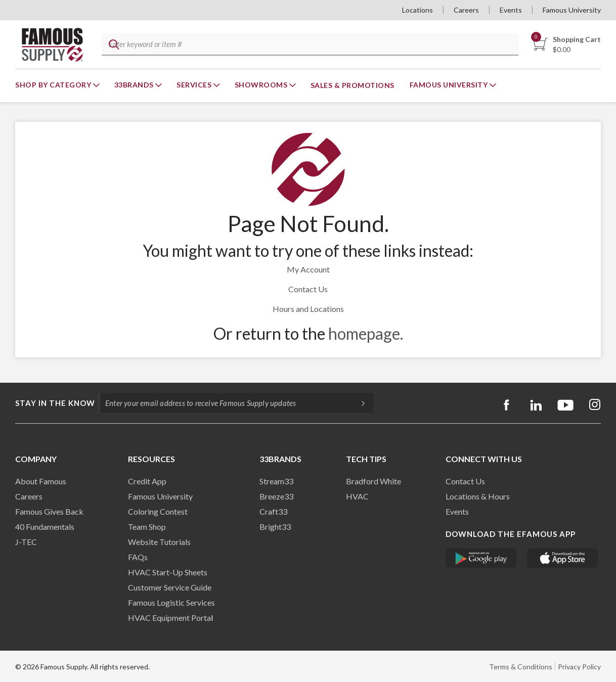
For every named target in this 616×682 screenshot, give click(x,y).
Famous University (572, 10)
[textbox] (309, 45)
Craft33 (273, 511)
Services (195, 85)
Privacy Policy (579, 667)
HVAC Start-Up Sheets (168, 572)
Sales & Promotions (353, 85)
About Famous (41, 481)
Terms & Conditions (521, 667)
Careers (466, 10)
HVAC (357, 496)
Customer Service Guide (170, 587)
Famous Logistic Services (171, 602)
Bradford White (373, 481)
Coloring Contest (158, 511)
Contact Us (308, 289)
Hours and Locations (308, 309)
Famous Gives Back (49, 511)
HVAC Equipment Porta (169, 618)
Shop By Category (54, 85)
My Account (308, 269)
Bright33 (275, 527)
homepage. (366, 333)
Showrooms (262, 85)
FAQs (138, 557)
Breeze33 (276, 496)
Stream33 (276, 481)
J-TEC (26, 542)
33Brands (135, 85)
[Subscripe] (358, 403)
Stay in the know (55, 403)
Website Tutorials (159, 542)
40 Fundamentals (45, 527)
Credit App (147, 481)
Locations (417, 10)
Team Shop (147, 527)
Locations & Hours (478, 496)
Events (511, 10)
